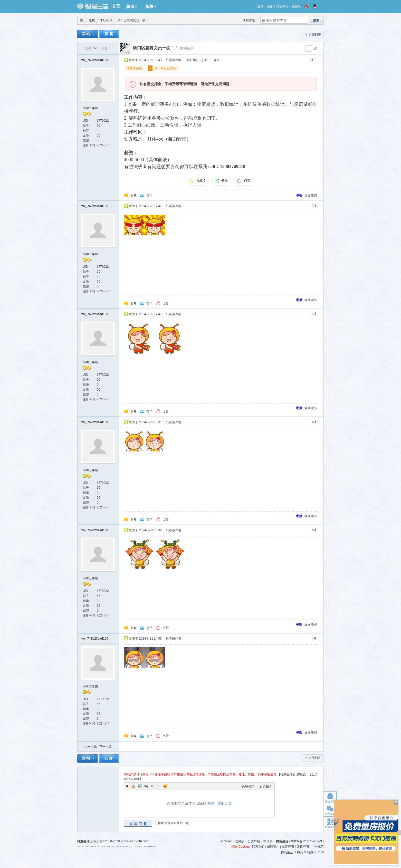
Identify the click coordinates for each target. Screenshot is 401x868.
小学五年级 (90, 108)
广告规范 (318, 847)
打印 (205, 60)
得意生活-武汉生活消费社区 (81, 20)
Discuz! (143, 841)
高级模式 (248, 786)
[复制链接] (187, 48)
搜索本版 (249, 20)
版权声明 (303, 847)
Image (140, 786)
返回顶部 (311, 196)
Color (133, 786)
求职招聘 (106, 20)
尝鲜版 (240, 841)
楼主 (313, 60)
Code (159, 786)
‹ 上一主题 (90, 747)
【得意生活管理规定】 (293, 774)
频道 (131, 7)
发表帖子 (266, 786)
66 (98, 126)
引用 (149, 196)
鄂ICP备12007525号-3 (307, 841)
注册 (270, 6)
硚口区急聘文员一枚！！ (156, 48)
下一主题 (106, 747)
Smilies (165, 786)
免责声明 (288, 847)
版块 (151, 7)
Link (146, 786)
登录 (260, 6)
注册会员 (225, 803)
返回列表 (315, 35)
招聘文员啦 (134, 68)
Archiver (226, 841)
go (315, 49)
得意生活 (282, 841)
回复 (133, 196)
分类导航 (254, 841)
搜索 (316, 20)
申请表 (268, 841)
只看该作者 (174, 60)
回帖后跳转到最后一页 (174, 823)
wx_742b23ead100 (95, 60)
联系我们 (258, 847)
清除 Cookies (240, 847)
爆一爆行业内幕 (165, 68)
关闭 (396, 802)
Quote (152, 786)
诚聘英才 (273, 847)
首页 (116, 6)
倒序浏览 (192, 60)
